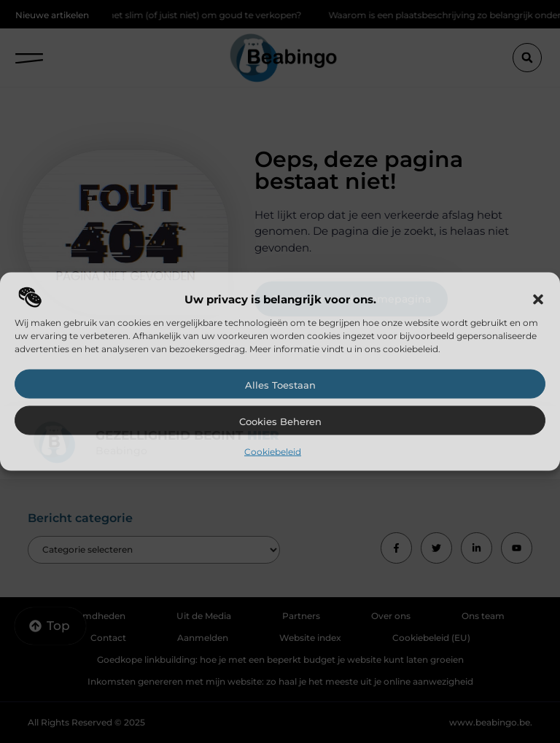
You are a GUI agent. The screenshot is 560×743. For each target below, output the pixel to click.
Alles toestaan (280, 385)
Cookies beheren (280, 421)
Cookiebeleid (273, 452)
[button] (538, 300)
